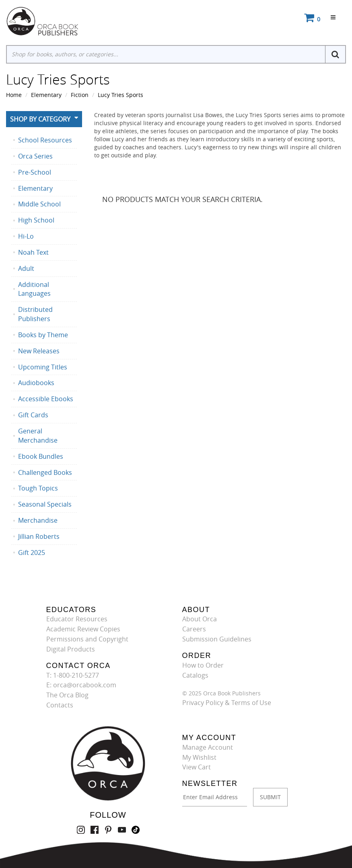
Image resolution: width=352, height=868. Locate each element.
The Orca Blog (67, 695)
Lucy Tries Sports (120, 95)
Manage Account (208, 747)
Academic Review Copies (83, 629)
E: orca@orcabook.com (81, 685)
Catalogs (195, 675)
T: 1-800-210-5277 (73, 675)
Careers (194, 629)
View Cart (197, 767)
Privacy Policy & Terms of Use (227, 703)
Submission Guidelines (217, 639)
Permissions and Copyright (87, 639)
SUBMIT (270, 797)
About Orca (200, 619)
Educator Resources (77, 619)
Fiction (80, 95)
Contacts (60, 705)
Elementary (46, 95)
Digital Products (71, 649)
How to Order (203, 665)
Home (14, 95)
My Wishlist (199, 757)
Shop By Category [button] (40, 119)
